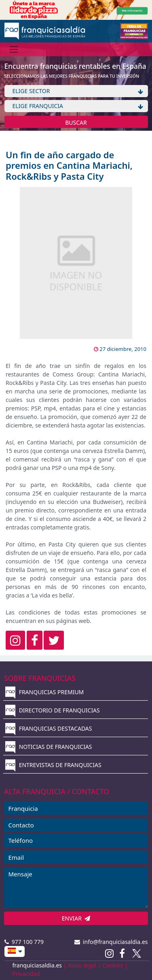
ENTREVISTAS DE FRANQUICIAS (53, 765)
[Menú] (14, 49)
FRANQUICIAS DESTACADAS (49, 728)
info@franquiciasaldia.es (111, 942)
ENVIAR (76, 918)
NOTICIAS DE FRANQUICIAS (49, 747)
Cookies (113, 965)
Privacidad (26, 974)
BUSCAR (76, 122)
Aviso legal (82, 965)
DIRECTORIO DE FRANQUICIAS (53, 710)
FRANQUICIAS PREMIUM (44, 692)
